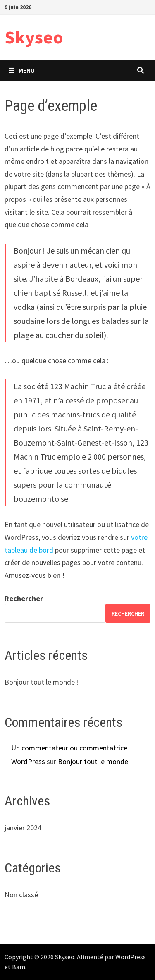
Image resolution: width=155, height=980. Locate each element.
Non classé (21, 895)
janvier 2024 (23, 828)
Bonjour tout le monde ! (42, 682)
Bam (19, 967)
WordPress (131, 957)
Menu (22, 70)
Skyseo (34, 37)
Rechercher (24, 598)
